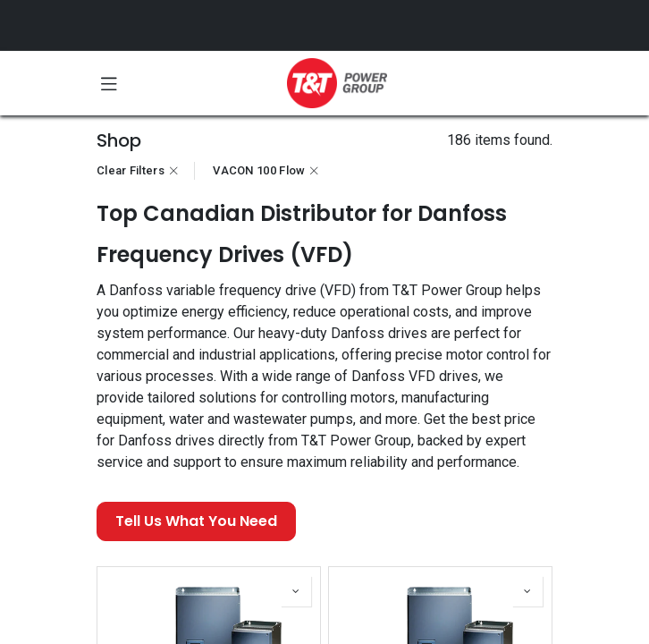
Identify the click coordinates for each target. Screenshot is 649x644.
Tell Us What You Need (196, 521)
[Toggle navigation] (109, 83)
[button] (296, 591)
